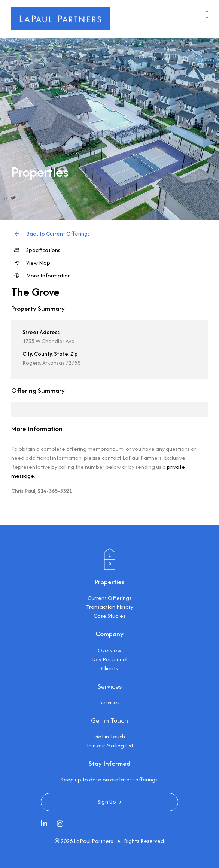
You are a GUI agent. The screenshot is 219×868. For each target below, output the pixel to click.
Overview (109, 650)
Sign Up (107, 802)
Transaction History (110, 607)
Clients (109, 668)
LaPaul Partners (93, 841)
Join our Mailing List (110, 745)
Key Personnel (110, 659)
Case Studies (109, 616)
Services (109, 702)
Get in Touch (110, 736)
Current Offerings (109, 598)
